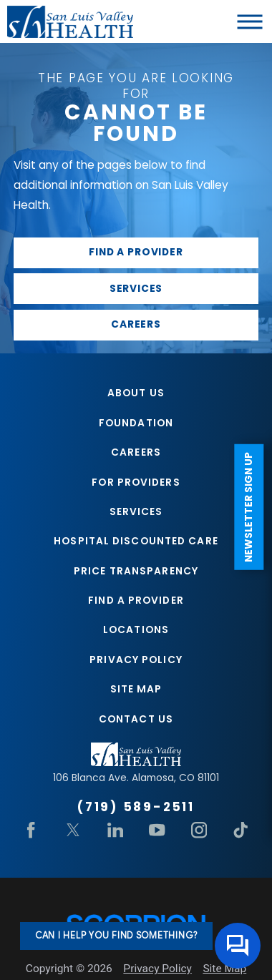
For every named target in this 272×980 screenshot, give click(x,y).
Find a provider (136, 252)
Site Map (136, 689)
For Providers (136, 482)
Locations (136, 630)
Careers (136, 324)
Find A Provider (136, 601)
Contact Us (136, 719)
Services (136, 289)
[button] (250, 22)
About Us (136, 393)
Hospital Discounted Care (136, 541)
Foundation (136, 423)
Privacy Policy (136, 660)
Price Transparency (136, 571)
